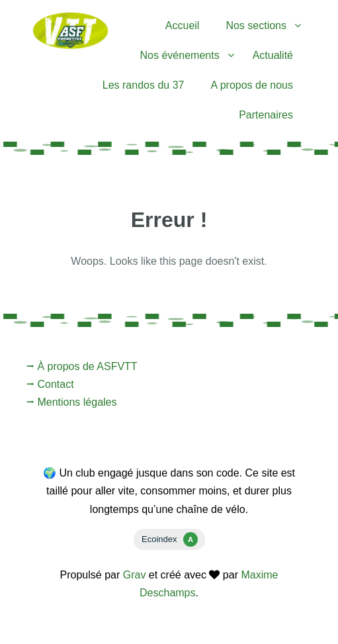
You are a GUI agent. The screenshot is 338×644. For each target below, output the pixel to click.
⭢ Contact (50, 384)
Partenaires (266, 115)
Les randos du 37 (144, 85)
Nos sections (256, 25)
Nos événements (180, 55)
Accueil (183, 25)
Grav (135, 575)
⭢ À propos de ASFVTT (82, 366)
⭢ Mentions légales (72, 402)
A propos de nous (252, 85)
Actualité (273, 55)
